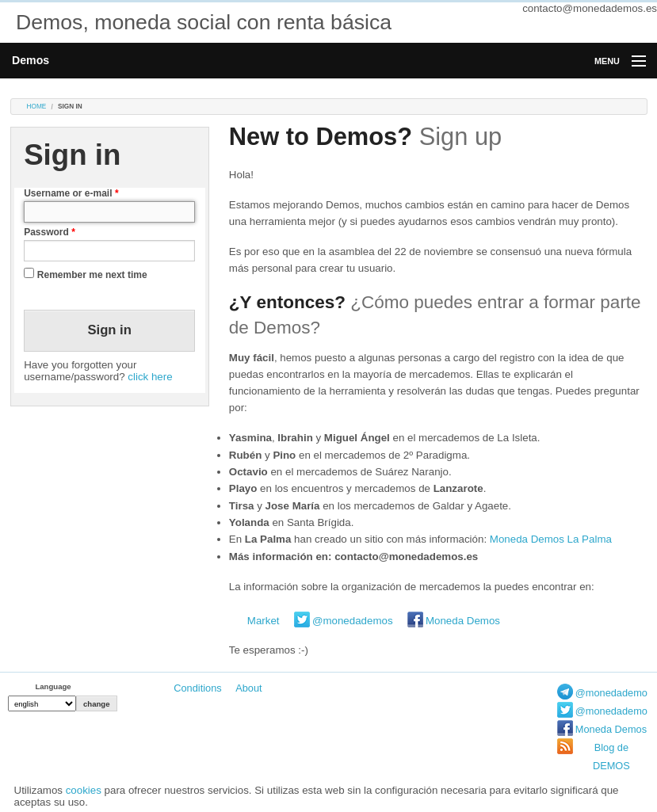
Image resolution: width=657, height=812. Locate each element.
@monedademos (353, 621)
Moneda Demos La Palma (551, 539)
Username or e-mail (71, 193)
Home (37, 107)
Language (53, 686)
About (248, 688)
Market (264, 621)
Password (50, 232)
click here (150, 377)
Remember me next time (92, 275)
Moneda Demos (463, 621)
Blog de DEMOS (611, 757)
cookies (84, 790)
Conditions (197, 688)
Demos (31, 60)
